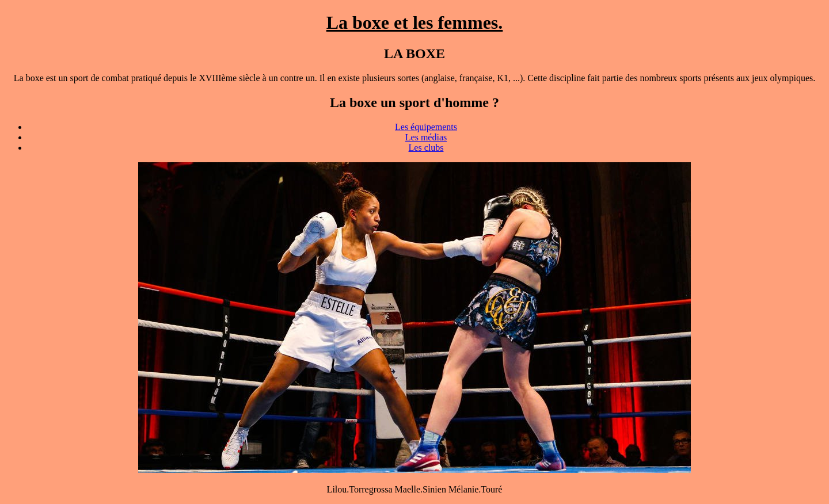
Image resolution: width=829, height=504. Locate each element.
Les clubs (426, 148)
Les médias (426, 137)
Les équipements (426, 127)
